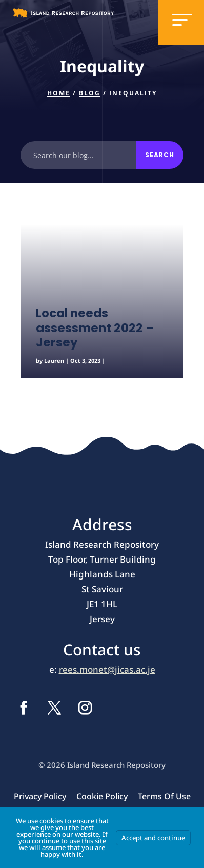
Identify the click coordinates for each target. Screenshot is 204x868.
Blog (90, 93)
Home (59, 93)
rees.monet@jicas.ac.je (107, 670)
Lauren (54, 361)
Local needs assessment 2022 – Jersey (95, 328)
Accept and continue (153, 838)
